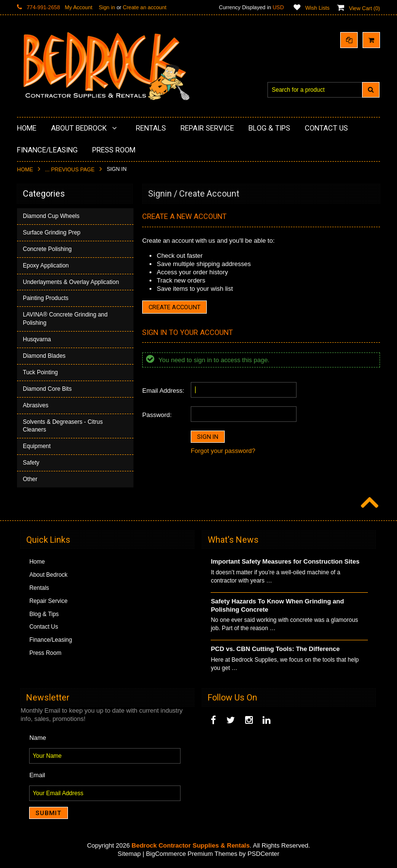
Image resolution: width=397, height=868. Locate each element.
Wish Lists (317, 8)
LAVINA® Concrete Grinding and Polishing (65, 319)
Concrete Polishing (47, 249)
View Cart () (364, 8)
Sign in (107, 7)
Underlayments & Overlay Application (71, 282)
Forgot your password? (223, 451)
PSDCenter (264, 854)
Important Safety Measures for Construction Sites (285, 561)
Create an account (145, 7)
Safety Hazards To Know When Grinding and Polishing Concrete (277, 605)
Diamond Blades (44, 356)
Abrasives (36, 405)
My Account (79, 7)
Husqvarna (37, 339)
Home (25, 169)
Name (38, 738)
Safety (31, 463)
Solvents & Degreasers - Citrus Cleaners (63, 426)
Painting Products (46, 298)
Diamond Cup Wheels (51, 216)
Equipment (37, 446)
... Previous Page (70, 169)
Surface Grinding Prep (52, 233)
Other (30, 479)
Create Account (174, 307)
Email (37, 775)
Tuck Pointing (40, 372)
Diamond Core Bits (47, 389)
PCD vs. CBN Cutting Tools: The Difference (275, 649)
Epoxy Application (46, 266)
